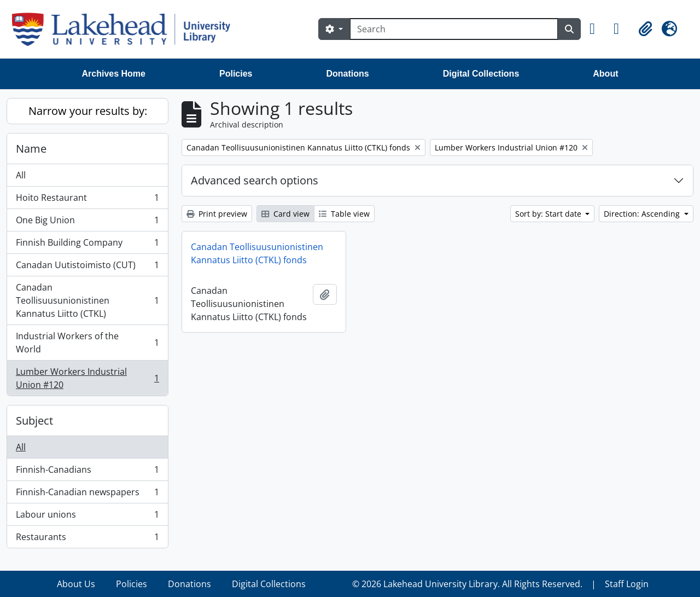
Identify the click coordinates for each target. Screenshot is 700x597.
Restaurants (87, 539)
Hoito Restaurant (87, 200)
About (605, 74)
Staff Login (627, 584)
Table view (344, 214)
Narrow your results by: (88, 111)
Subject (34, 421)
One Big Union (87, 222)
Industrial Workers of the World (87, 343)
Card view (285, 214)
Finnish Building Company (87, 245)
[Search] (454, 29)
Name (31, 149)
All (21, 175)
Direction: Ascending (643, 214)
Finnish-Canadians (87, 472)
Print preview (217, 214)
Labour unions (87, 517)
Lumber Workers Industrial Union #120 (87, 378)
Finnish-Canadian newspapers (87, 494)
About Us (76, 584)
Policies (236, 74)
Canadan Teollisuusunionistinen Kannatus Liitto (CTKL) (87, 300)
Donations (347, 74)
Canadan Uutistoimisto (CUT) (87, 267)
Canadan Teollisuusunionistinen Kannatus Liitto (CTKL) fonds (257, 253)
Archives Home (114, 74)
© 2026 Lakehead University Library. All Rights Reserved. (467, 584)
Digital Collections (481, 74)
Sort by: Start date (549, 214)
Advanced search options (255, 180)
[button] (597, 29)
